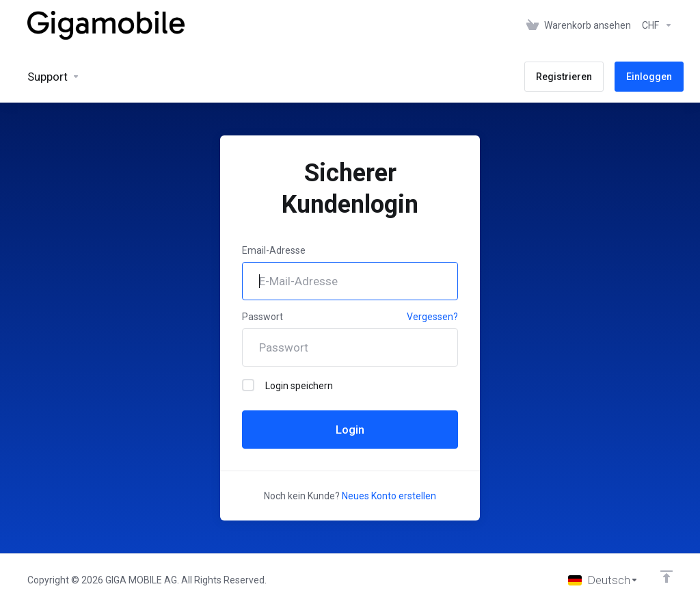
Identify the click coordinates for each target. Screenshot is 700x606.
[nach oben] (667, 577)
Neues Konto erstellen (389, 496)
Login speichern (287, 385)
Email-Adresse (274, 250)
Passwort (262, 317)
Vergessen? (432, 317)
